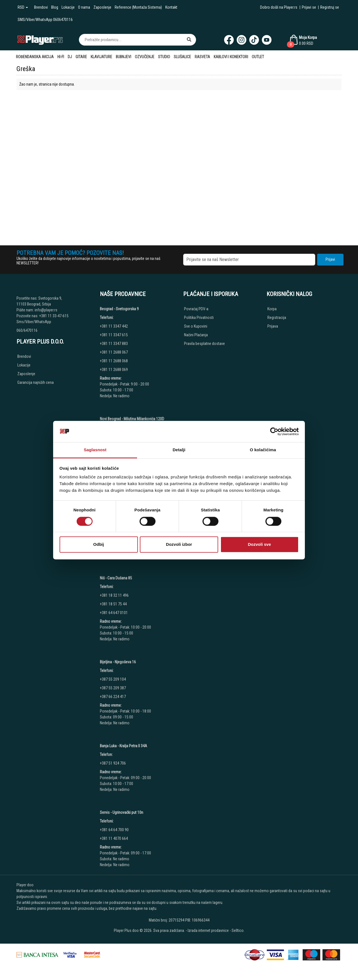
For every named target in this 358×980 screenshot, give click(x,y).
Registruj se (330, 7)
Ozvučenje (145, 57)
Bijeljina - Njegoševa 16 (118, 662)
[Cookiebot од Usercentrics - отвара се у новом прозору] (274, 431)
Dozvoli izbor (179, 545)
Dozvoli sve (259, 545)
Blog (55, 7)
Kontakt (171, 7)
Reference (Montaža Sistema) (138, 7)
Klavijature (101, 57)
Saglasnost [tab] (95, 450)
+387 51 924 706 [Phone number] (113, 763)
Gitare (81, 57)
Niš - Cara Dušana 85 (116, 578)
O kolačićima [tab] (263, 450)
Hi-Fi (61, 57)
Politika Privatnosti (199, 318)
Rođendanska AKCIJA (35, 57)
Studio (164, 57)
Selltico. (238, 930)
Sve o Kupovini (196, 326)
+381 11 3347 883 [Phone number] (114, 344)
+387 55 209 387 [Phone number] (113, 688)
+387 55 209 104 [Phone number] (113, 679)
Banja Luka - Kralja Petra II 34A (123, 746)
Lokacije (68, 7)
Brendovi (41, 7)
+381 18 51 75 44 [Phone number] (113, 604)
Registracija (277, 318)
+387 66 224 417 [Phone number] (113, 697)
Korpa (272, 309)
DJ (70, 57)
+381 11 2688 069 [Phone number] (114, 370)
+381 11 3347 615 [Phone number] (114, 335)
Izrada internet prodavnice (208, 930)
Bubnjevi (123, 57)
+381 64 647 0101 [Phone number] (114, 613)
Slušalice (182, 57)
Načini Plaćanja (196, 335)
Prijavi (330, 259)
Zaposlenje (102, 7)
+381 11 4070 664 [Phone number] (114, 838)
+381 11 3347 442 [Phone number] (114, 326)
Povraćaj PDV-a (196, 309)
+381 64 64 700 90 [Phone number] (114, 830)
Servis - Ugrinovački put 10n (122, 812)
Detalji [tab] (179, 450)
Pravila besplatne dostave (204, 344)
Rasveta (202, 57)
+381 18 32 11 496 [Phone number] (114, 595)
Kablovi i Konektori (231, 57)
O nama (84, 7)
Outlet (258, 57)
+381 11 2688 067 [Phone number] (114, 352)
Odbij (98, 545)
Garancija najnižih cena (36, 382)
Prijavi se (309, 7)
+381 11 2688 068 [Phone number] (114, 361)
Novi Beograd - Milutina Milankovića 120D (132, 419)
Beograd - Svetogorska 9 (119, 309)
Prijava (273, 326)
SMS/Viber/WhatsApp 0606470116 (45, 20)
